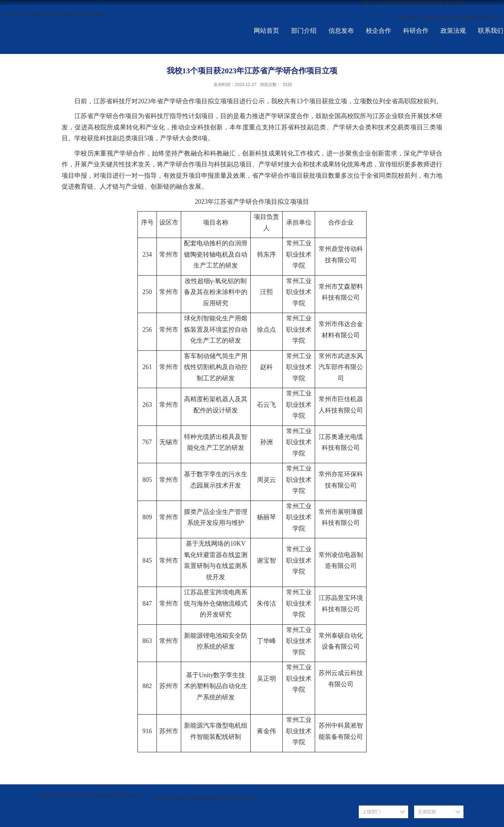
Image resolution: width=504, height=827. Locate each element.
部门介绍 (304, 31)
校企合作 (379, 31)
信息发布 (341, 31)
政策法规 (453, 31)
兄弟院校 (427, 812)
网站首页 (266, 31)
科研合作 (416, 31)
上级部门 (371, 812)
